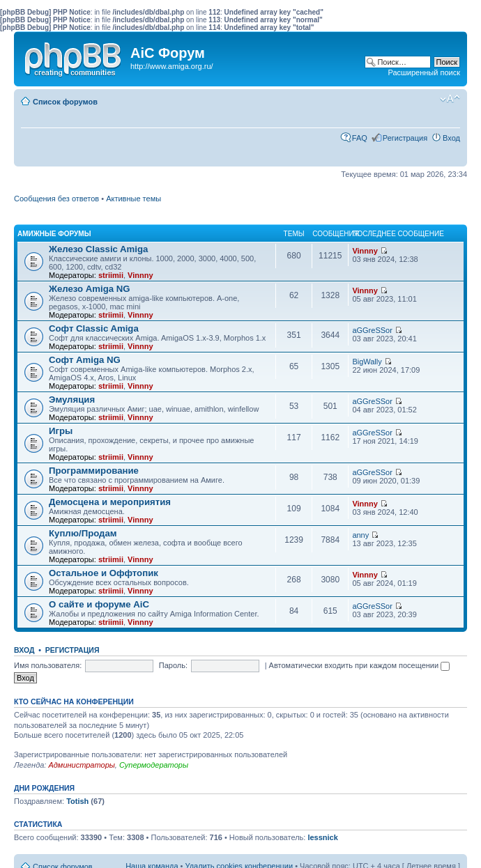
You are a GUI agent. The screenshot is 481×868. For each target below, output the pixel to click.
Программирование (94, 471)
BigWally (367, 362)
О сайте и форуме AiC (99, 604)
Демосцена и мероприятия (110, 502)
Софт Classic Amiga (94, 328)
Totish (77, 801)
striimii (111, 275)
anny (360, 535)
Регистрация (405, 138)
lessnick (322, 837)
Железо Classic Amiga (98, 249)
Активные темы (133, 199)
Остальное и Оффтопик (104, 573)
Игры (61, 431)
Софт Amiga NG (85, 360)
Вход (451, 138)
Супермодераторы (154, 765)
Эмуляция (72, 400)
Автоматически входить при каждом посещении (360, 665)
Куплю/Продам (83, 533)
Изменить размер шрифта (450, 99)
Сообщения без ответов (56, 199)
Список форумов (65, 102)
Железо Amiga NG (90, 289)
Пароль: (173, 665)
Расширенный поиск (424, 72)
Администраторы (81, 765)
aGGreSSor (372, 330)
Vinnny (140, 275)
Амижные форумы (54, 234)
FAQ (360, 138)
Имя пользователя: (48, 665)
